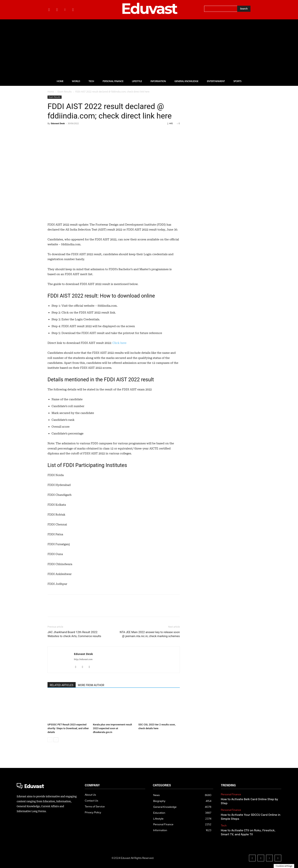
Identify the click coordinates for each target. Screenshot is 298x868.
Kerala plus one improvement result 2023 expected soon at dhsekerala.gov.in (113, 728)
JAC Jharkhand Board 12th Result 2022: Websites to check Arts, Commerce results (74, 634)
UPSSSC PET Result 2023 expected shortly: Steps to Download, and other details (68, 728)
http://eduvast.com (83, 659)
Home (51, 92)
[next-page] (56, 740)
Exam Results (65, 92)
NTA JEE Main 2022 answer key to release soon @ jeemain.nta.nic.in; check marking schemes (150, 634)
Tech (224, 826)
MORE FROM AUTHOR (91, 685)
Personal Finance (231, 794)
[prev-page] (50, 740)
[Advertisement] (149, 48)
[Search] (244, 9)
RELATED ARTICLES (62, 685)
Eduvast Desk (58, 123)
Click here (119, 343)
